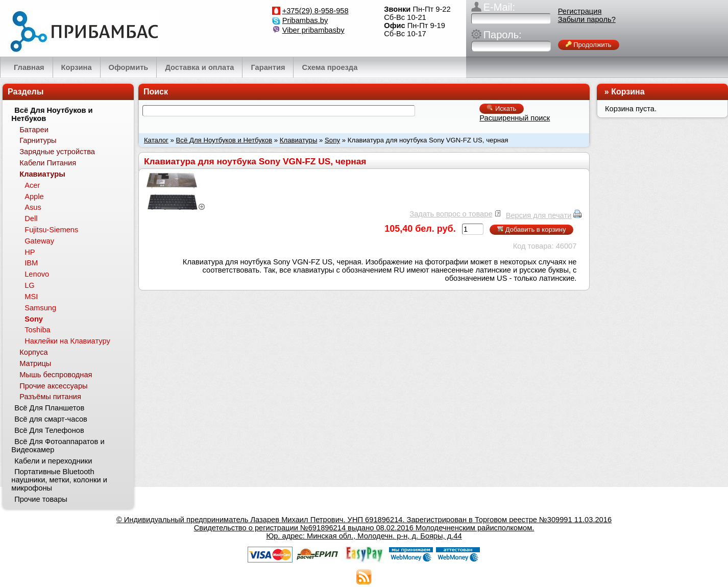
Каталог (156, 140)
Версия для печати (539, 215)
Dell (31, 218)
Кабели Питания (48, 163)
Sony (332, 140)
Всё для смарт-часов (51, 419)
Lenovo (37, 274)
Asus (33, 207)
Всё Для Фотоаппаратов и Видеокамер (58, 446)
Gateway (39, 241)
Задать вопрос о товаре (451, 214)
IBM (31, 263)
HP (30, 252)
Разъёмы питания (50, 397)
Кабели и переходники (53, 461)
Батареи (34, 130)
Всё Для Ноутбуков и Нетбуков (224, 140)
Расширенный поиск (515, 118)
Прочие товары (41, 499)
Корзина (628, 92)
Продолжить (589, 45)
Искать (502, 108)
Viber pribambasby (313, 30)
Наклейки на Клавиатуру (67, 341)
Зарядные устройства (57, 152)
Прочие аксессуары (53, 386)
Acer (32, 185)
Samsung (40, 308)
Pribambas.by (305, 20)
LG (30, 285)
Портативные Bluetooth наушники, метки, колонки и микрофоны (59, 480)
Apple (34, 197)
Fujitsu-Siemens (51, 230)
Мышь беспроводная (56, 375)
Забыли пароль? (587, 19)
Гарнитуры (38, 140)
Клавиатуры (299, 140)
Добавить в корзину (531, 229)
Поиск (156, 92)
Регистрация (580, 11)
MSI (31, 297)
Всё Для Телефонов (49, 430)
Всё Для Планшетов (49, 408)
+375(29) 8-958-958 (316, 11)
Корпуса (33, 352)
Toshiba (38, 330)
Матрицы (35, 363)
